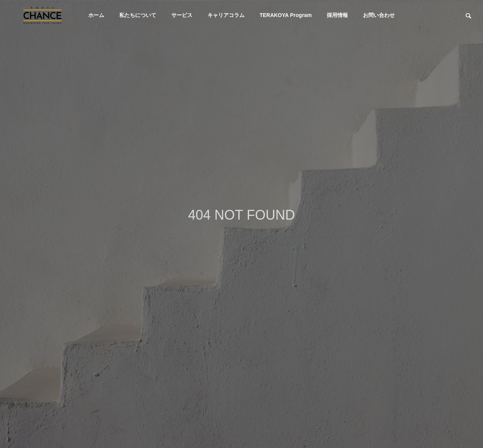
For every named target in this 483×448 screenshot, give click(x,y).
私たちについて (138, 15)
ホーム (96, 15)
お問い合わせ (379, 15)
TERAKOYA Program (286, 15)
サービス (182, 15)
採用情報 (337, 15)
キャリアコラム (226, 15)
